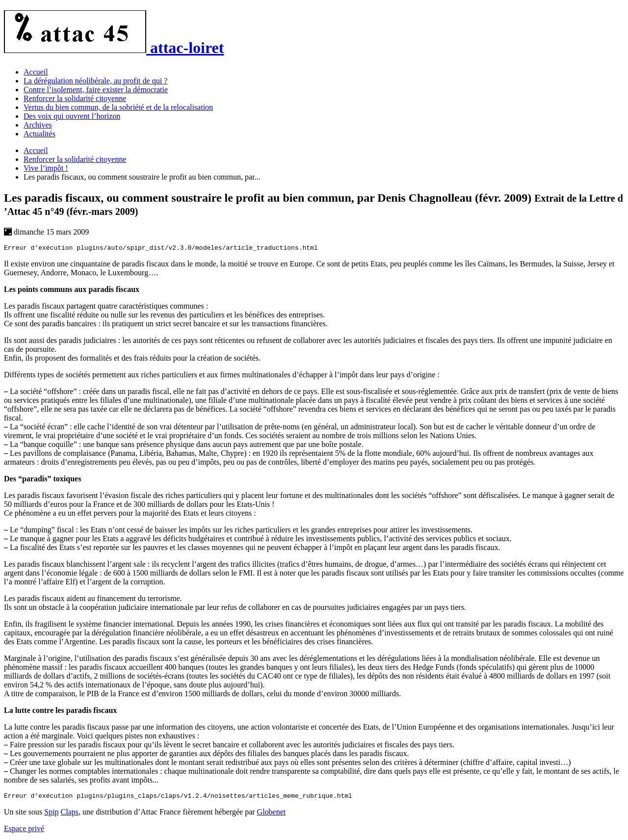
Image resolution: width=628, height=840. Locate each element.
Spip (51, 815)
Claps (70, 815)
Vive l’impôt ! (46, 168)
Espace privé (24, 831)
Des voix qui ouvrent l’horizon (72, 116)
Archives (38, 125)
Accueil (36, 72)
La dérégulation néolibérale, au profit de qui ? (95, 81)
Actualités (39, 134)
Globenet (272, 815)
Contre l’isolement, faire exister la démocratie (96, 90)
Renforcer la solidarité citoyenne (75, 98)
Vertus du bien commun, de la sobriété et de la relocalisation (118, 107)
